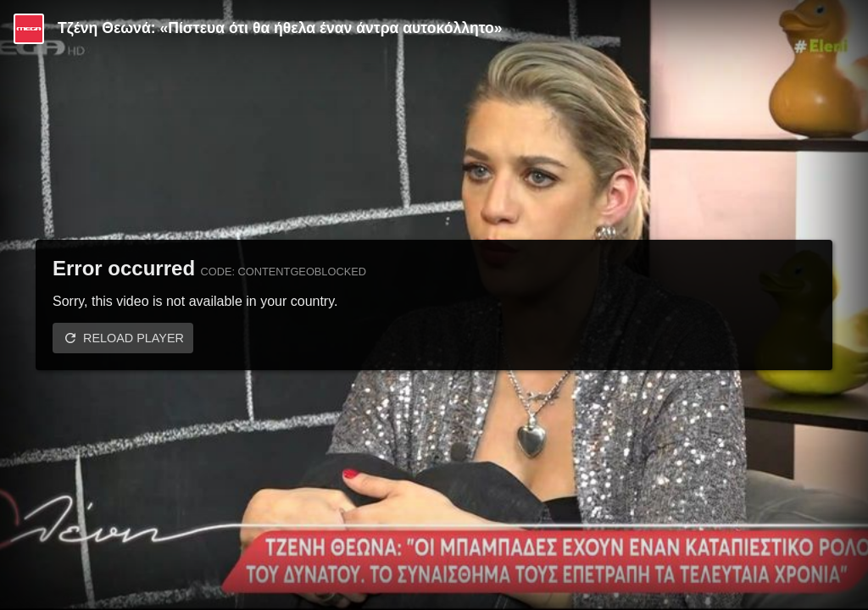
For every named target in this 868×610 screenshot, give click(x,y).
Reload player (134, 338)
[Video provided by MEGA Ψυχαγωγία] (29, 29)
